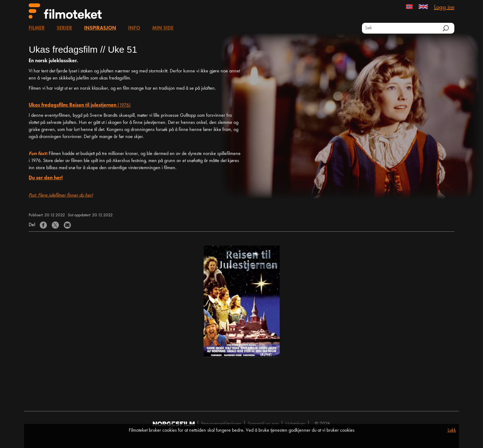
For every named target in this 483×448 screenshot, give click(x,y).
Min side (163, 28)
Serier (64, 28)
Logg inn (444, 7)
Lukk (452, 430)
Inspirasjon (100, 28)
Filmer (37, 28)
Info (134, 28)
